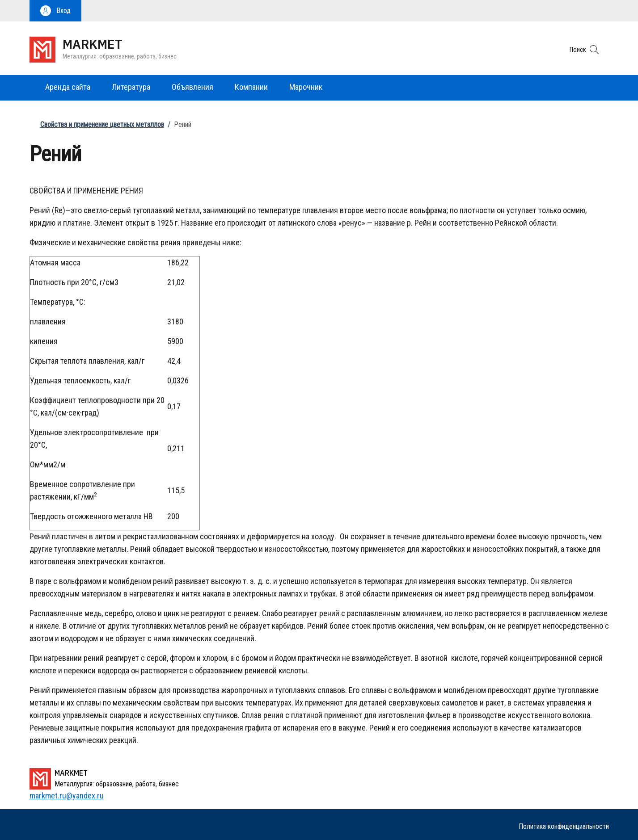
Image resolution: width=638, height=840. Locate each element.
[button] (55, 11)
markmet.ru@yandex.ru (67, 796)
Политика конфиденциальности (564, 826)
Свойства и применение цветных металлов (102, 124)
